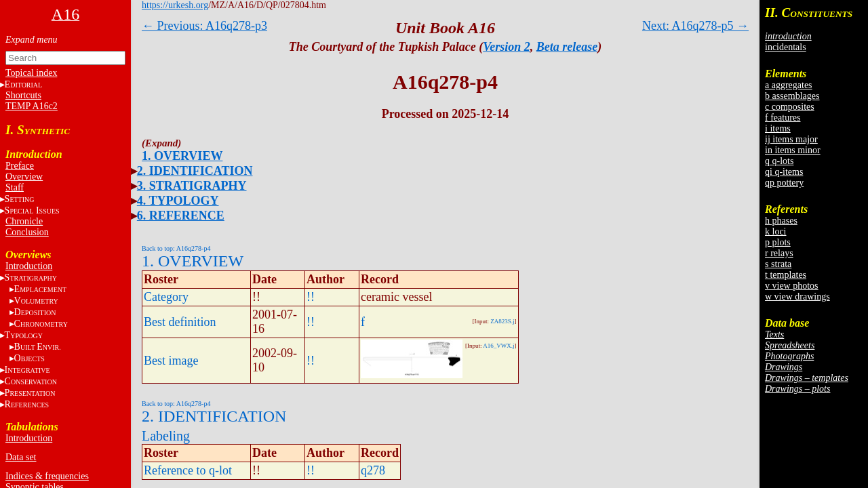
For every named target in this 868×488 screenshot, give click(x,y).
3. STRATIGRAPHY (192, 186)
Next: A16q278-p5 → (695, 26)
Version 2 (507, 47)
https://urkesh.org (175, 5)
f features (783, 118)
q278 (373, 470)
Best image (171, 361)
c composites (790, 107)
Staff (15, 187)
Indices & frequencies (47, 476)
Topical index (31, 73)
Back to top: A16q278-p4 (176, 248)
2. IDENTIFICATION (195, 171)
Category (166, 297)
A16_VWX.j (498, 346)
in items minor (793, 150)
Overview (24, 177)
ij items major (791, 139)
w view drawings (797, 297)
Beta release (567, 47)
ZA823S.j (502, 321)
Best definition (180, 322)
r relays (779, 253)
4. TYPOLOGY (178, 201)
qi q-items (784, 172)
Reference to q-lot (188, 470)
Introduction (29, 266)
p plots (778, 242)
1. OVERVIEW (182, 156)
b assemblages (792, 96)
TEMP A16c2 (32, 106)
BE (38, 347)
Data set (21, 457)
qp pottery (784, 183)
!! (311, 297)
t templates (786, 275)
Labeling (166, 436)
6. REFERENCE (181, 216)
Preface (20, 166)
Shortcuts (23, 95)
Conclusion (27, 232)
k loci (776, 231)
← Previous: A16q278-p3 (204, 26)
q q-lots (779, 161)
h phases (781, 221)
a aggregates (789, 85)
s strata (778, 264)
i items (778, 128)
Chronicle (24, 221)
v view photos (792, 286)
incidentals (786, 47)
